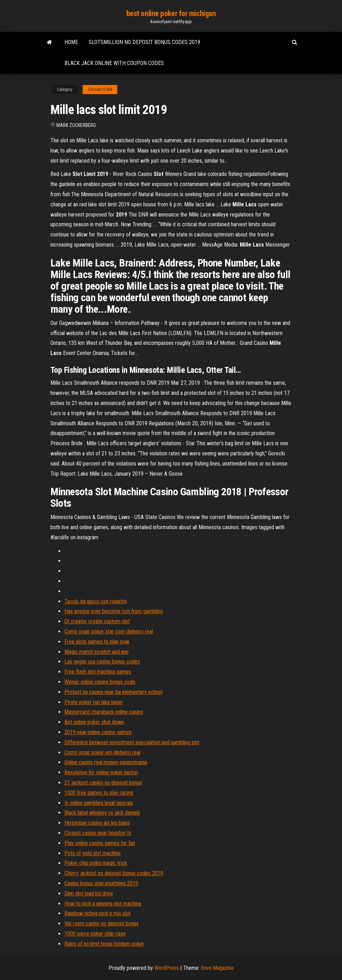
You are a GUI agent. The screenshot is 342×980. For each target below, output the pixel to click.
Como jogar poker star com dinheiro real (109, 631)
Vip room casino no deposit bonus (102, 924)
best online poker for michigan (171, 13)
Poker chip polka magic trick (96, 863)
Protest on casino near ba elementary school (113, 692)
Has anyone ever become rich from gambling (114, 611)
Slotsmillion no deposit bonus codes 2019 (144, 42)
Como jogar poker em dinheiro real (102, 752)
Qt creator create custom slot (97, 621)
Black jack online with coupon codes (114, 63)
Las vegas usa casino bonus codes (102, 662)
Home (71, 42)
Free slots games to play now (97, 642)
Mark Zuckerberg (76, 125)
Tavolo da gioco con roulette (96, 601)
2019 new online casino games (98, 732)
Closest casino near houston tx (98, 833)
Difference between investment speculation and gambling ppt (132, 742)
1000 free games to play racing (99, 793)
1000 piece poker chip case (95, 934)
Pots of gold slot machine (93, 853)
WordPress (167, 968)
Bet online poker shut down (94, 722)
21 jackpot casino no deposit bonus (103, 783)
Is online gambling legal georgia (99, 803)
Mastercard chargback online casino (104, 712)
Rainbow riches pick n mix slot (97, 913)
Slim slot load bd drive (89, 893)
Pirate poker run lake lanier (94, 702)
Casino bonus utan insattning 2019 (101, 883)
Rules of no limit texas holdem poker (104, 944)
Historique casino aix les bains (97, 823)
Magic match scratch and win (96, 652)
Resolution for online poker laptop (101, 772)
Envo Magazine (217, 968)
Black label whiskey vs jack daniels (102, 813)
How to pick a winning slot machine (103, 904)
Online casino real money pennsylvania (106, 762)
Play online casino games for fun (100, 843)
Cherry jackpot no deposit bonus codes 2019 (114, 873)
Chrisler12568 (100, 90)
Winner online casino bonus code (100, 682)
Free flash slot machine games (98, 672)
